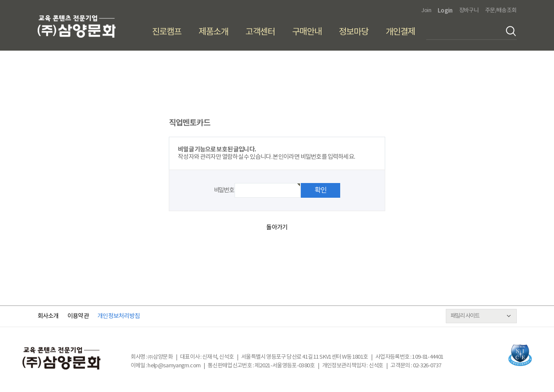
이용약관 (78, 316)
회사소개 (48, 316)
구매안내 (307, 32)
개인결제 (400, 32)
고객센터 (260, 32)
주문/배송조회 (501, 11)
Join (426, 11)
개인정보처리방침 (119, 316)
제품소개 (213, 32)
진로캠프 (167, 32)
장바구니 (469, 11)
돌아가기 (277, 228)
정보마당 (354, 32)
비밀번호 (224, 190)
